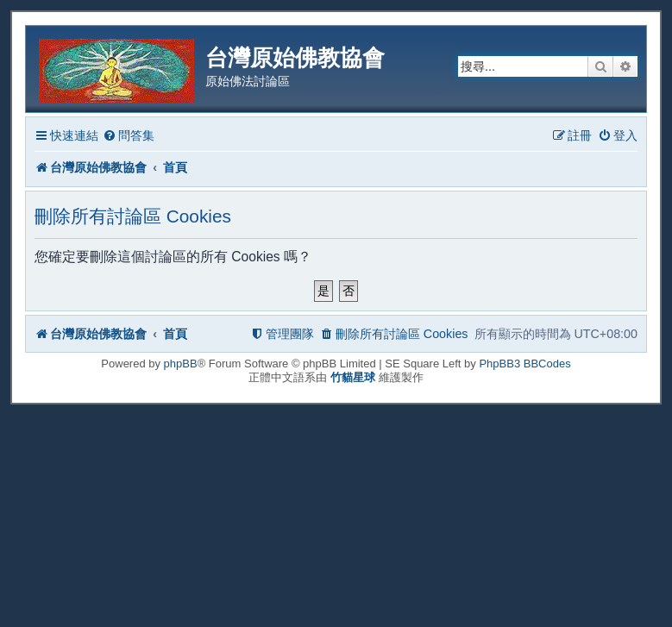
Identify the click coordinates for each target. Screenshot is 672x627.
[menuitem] (129, 136)
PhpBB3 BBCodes (524, 364)
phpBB (181, 364)
